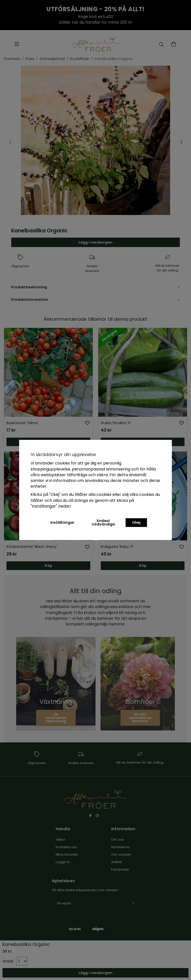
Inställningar (62, 522)
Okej (136, 522)
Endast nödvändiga (103, 522)
